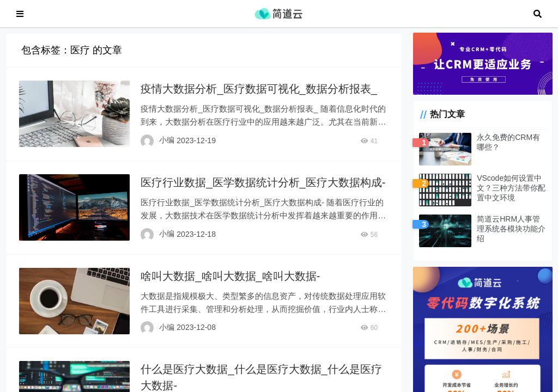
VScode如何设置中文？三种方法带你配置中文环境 (511, 193)
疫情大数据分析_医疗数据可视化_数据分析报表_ (259, 94)
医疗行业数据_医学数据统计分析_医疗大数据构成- (263, 188)
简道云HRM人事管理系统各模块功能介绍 (511, 234)
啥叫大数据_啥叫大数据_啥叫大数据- (230, 281)
